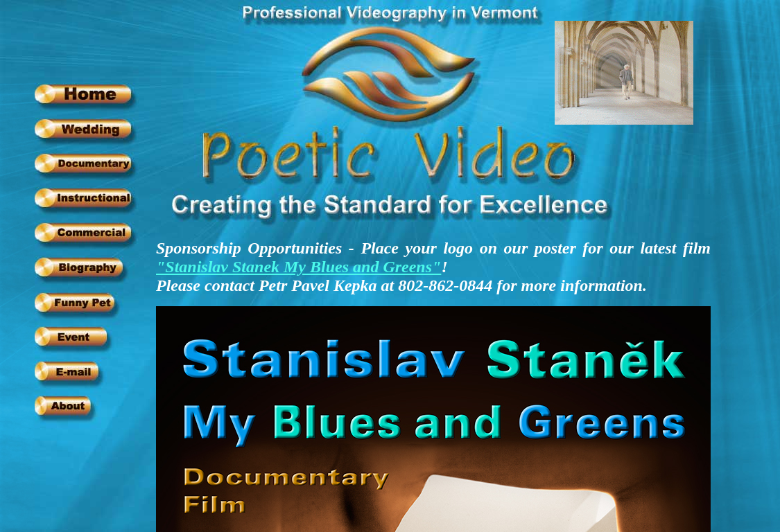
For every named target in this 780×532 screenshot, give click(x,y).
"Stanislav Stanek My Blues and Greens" (298, 267)
